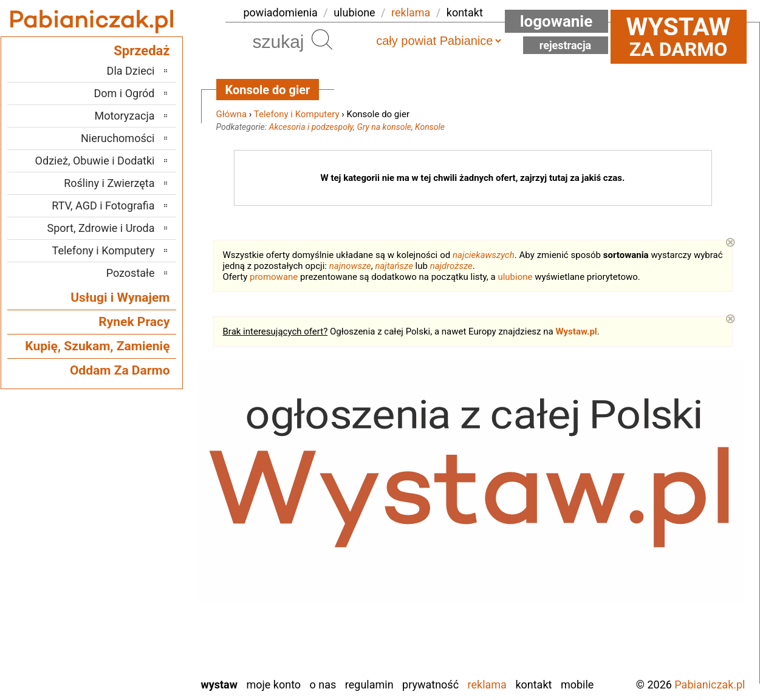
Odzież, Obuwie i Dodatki (95, 161)
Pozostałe (131, 273)
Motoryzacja (125, 116)
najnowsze (350, 266)
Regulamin (369, 685)
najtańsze (394, 266)
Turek (142, 618)
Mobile (577, 685)
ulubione (354, 12)
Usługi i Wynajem (120, 297)
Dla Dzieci (131, 71)
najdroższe (451, 266)
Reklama (487, 685)
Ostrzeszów (128, 536)
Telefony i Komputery (297, 114)
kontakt (465, 12)
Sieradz (138, 585)
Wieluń (139, 634)
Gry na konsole (384, 127)
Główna (232, 114)
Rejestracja (566, 45)
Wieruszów (130, 651)
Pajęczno (134, 552)
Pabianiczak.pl (710, 685)
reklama (411, 12)
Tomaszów (131, 601)
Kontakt (533, 685)
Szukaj (322, 39)
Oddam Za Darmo (120, 370)
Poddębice (131, 569)
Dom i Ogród (124, 93)
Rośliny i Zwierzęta (109, 183)
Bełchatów (132, 470)
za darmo (679, 36)
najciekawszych (484, 255)
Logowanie (556, 21)
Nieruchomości (118, 138)
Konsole (430, 127)
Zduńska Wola (124, 667)
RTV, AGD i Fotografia (103, 206)
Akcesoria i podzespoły (311, 127)
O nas (323, 685)
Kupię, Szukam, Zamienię (97, 346)
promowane (274, 277)
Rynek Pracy (134, 322)
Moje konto (273, 685)
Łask (144, 487)
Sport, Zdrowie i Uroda (101, 228)
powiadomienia (281, 12)
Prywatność (430, 685)
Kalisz (141, 519)
